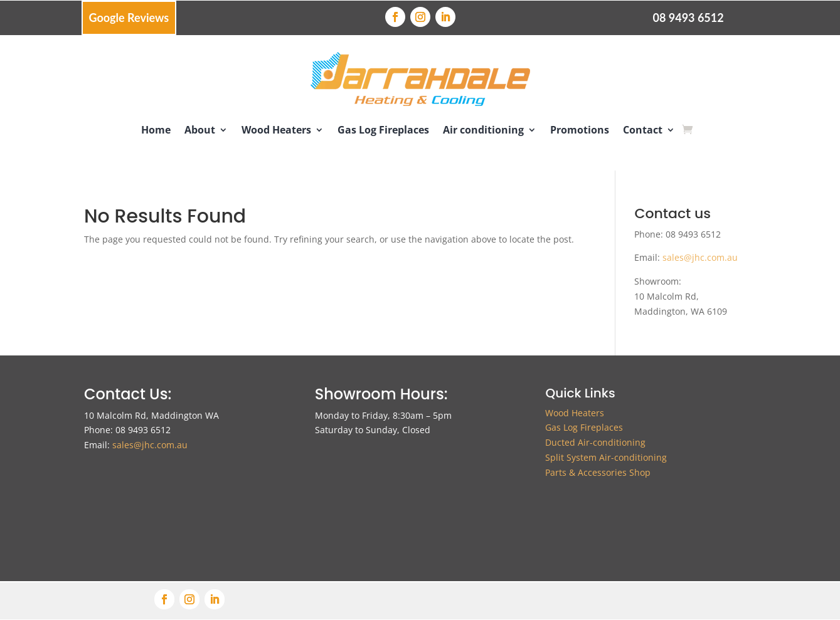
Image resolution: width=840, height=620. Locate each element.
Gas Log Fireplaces (383, 130)
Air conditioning (483, 130)
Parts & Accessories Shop (598, 472)
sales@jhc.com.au (700, 257)
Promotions (580, 130)
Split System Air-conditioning (606, 457)
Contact (643, 130)
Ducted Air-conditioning (595, 442)
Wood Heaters (276, 130)
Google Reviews (129, 18)
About (200, 130)
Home (156, 130)
